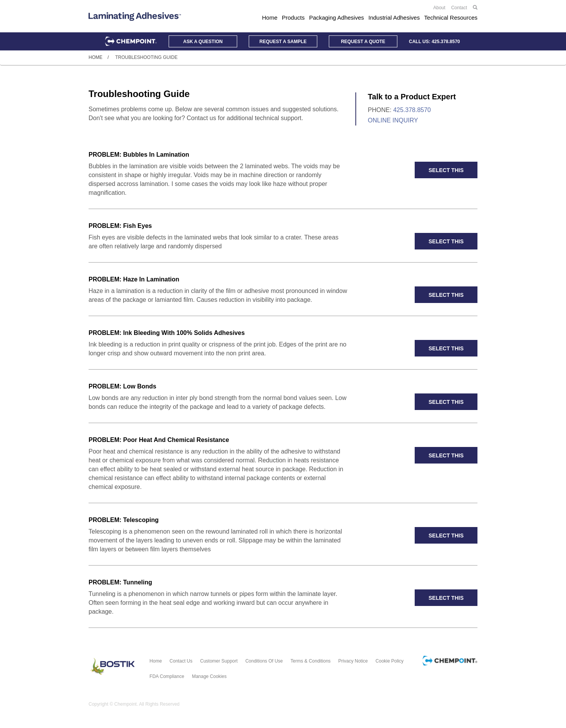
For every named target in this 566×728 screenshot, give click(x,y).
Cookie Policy (389, 661)
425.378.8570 (446, 42)
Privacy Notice (353, 661)
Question (203, 42)
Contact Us (181, 661)
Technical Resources (451, 18)
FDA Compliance (167, 676)
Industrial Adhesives (394, 18)
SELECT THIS (446, 170)
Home (270, 18)
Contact (459, 8)
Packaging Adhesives (337, 18)
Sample (283, 42)
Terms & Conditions (311, 661)
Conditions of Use (264, 661)
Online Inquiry (393, 120)
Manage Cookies (209, 676)
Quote (363, 42)
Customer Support (219, 661)
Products (293, 18)
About (439, 8)
